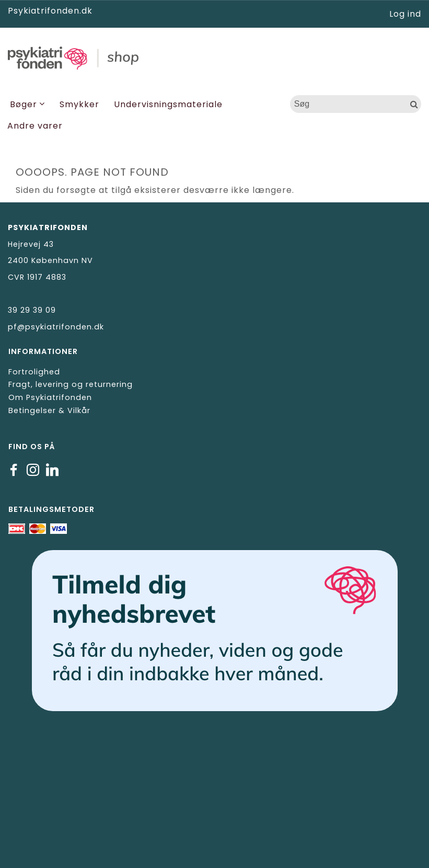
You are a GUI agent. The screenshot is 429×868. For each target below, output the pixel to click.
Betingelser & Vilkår (49, 410)
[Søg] (414, 104)
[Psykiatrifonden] (214, 56)
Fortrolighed (34, 372)
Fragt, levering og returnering (71, 384)
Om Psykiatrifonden (50, 397)
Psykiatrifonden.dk (50, 11)
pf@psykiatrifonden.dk (56, 327)
